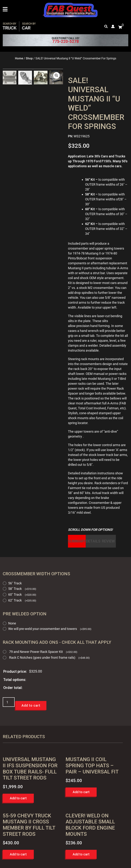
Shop (29, 58)
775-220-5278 (66, 42)
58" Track (22, 589)
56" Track (15, 583)
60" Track (22, 594)
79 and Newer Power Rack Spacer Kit (43, 652)
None (12, 623)
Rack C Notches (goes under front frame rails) (49, 658)
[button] (56, 75)
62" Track (22, 600)
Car (29, 26)
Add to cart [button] (18, 798)
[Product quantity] (9, 702)
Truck (10, 26)
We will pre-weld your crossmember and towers (50, 629)
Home (19, 58)
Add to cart (31, 705)
